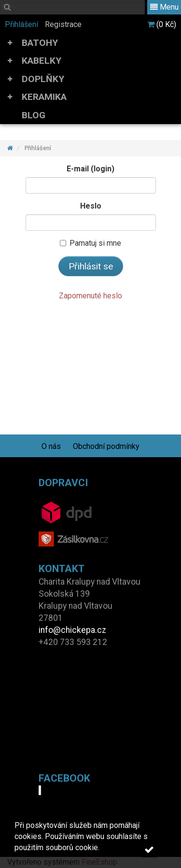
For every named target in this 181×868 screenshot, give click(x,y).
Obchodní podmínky (106, 446)
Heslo (91, 206)
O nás (51, 446)
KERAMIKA (44, 97)
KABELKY (42, 61)
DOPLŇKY (43, 79)
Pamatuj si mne (90, 243)
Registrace (63, 24)
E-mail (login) (90, 169)
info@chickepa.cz (72, 630)
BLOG (34, 115)
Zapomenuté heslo (90, 296)
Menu (164, 7)
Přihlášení (21, 24)
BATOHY (40, 43)
